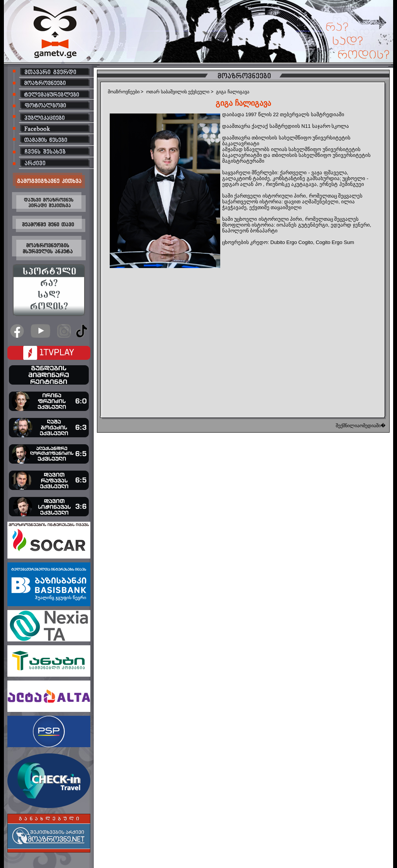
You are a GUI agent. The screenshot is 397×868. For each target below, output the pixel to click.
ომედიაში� (372, 426)
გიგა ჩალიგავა (232, 92)
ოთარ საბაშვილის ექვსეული (178, 92)
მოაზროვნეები (124, 92)
